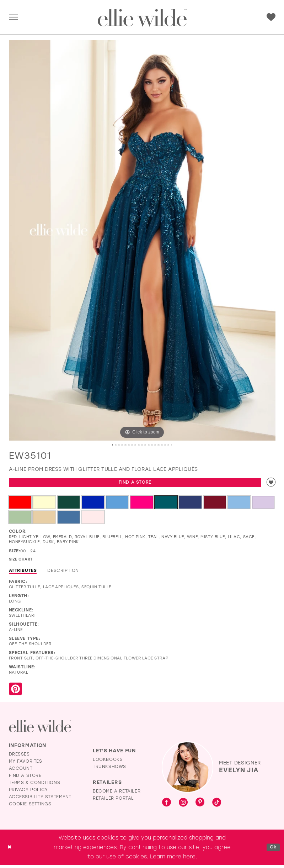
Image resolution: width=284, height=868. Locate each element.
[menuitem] (13, 18)
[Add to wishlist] (270, 484)
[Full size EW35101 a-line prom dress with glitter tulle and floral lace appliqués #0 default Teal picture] (142, 240)
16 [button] (165, 445)
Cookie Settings (30, 807)
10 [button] (142, 445)
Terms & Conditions (35, 785)
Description (63, 573)
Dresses (19, 757)
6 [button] (127, 445)
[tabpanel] (142, 240)
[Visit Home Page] (142, 18)
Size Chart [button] (23, 562)
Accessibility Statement (40, 800)
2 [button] (111, 445)
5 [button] (123, 445)
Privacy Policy (28, 793)
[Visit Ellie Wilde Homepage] (40, 729)
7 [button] (130, 445)
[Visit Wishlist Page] (271, 17)
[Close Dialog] (10, 850)
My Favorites (26, 764)
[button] (13, 18)
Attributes (23, 573)
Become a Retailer (117, 794)
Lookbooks (108, 762)
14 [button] (157, 445)
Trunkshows (109, 769)
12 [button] (150, 445)
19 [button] (177, 445)
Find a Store (134, 484)
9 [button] (138, 445)
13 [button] (154, 445)
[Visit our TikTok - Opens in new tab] (217, 806)
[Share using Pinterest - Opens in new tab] (15, 692)
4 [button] (119, 445)
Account (21, 771)
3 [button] (115, 445)
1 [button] (107, 445)
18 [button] (173, 445)
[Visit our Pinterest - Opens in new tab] (200, 806)
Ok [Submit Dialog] (272, 850)
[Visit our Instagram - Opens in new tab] (183, 806)
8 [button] (134, 445)
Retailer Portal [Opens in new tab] (113, 801)
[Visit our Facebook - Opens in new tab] (167, 806)
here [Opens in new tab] (189, 859)
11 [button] (146, 445)
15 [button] (161, 445)
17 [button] (169, 445)
